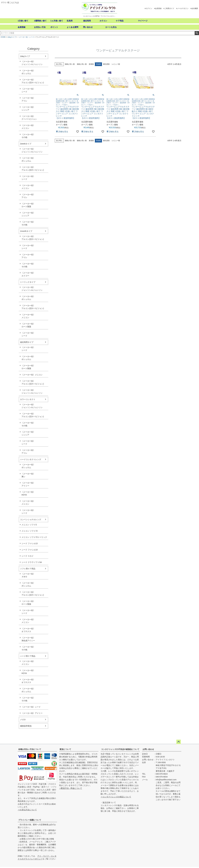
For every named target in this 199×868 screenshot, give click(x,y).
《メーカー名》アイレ (28, 99)
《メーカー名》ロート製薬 (28, 205)
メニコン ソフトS (29, 525)
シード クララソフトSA (32, 562)
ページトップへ (179, 742)
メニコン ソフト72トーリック (34, 537)
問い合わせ (88, 27)
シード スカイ (28, 556)
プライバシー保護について (30, 820)
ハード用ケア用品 (28, 656)
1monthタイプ (26, 231)
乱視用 (70, 21)
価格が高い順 (82, 64)
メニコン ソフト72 (30, 531)
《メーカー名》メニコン (28, 127)
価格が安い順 (70, 64)
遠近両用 (87, 21)
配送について (65, 749)
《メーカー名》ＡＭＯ (28, 575)
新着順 (91, 64)
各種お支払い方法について (30, 749)
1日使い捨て (23, 21)
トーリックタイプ (28, 282)
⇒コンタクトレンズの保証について (116, 797)
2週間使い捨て (40, 21)
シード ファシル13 (30, 543)
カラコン (103, 21)
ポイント (54, 27)
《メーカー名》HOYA (28, 493)
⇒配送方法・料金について (71, 788)
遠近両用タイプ (27, 342)
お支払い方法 (40, 27)
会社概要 (195, 8)
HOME (3, 37)
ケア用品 (120, 21)
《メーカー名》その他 (28, 136)
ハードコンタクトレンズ (31, 459)
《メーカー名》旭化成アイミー (28, 639)
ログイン (149, 8)
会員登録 (158, 8)
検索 (197, 33)
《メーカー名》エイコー (28, 274)
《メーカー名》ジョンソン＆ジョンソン (32, 63)
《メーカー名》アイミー (28, 484)
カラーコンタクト (28, 399)
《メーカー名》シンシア (28, 108)
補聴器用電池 (26, 726)
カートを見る (111, 27)
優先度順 (106, 64)
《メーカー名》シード (26, 37)
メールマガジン (183, 8)
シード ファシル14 (30, 550)
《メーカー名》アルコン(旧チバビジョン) (33, 81)
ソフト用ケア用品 (28, 569)
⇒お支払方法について (27, 810)
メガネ (23, 720)
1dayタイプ (12, 37)
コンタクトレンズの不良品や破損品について (120, 749)
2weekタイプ (26, 144)
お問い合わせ (148, 749)
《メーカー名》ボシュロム (28, 72)
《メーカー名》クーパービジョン (29, 118)
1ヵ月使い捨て (57, 21)
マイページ (143, 21)
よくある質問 (73, 27)
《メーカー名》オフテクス (28, 630)
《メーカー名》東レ (28, 475)
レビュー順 (116, 64)
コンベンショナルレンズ (31, 519)
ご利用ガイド (169, 8)
